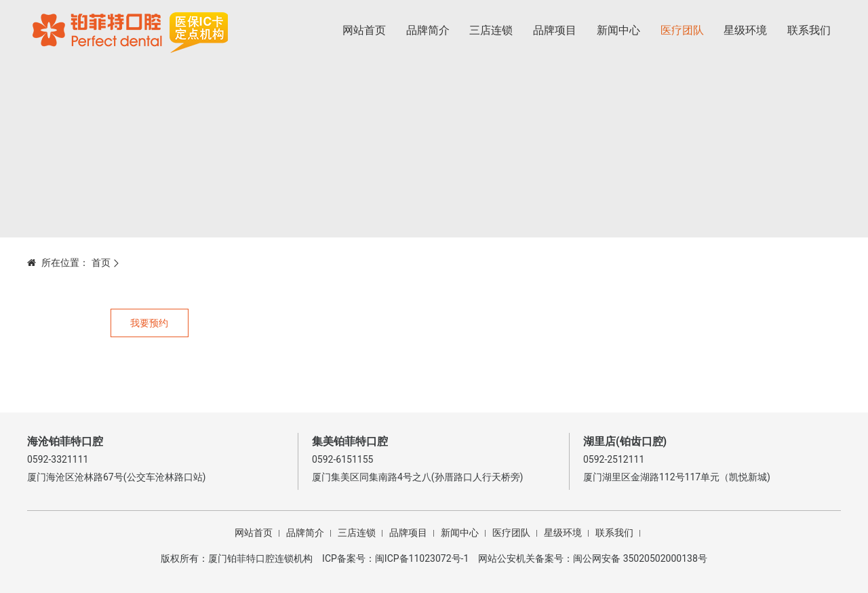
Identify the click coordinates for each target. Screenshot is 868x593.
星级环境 (745, 30)
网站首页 (364, 30)
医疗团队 (682, 30)
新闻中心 (618, 30)
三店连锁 (491, 30)
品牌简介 (428, 30)
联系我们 (809, 30)
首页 (101, 263)
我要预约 (149, 323)
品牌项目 (555, 30)
